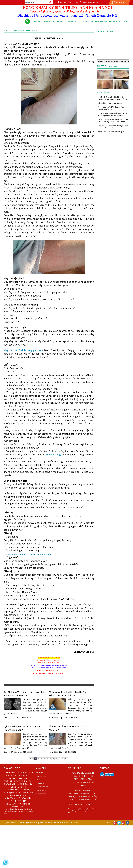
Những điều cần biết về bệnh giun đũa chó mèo (113, 133)
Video (100, 31)
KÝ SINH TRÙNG (115, 21)
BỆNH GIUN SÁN (101, 21)
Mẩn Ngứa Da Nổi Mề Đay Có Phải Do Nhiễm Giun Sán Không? (112, 108)
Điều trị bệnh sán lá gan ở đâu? (110, 103)
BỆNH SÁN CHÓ (49, 21)
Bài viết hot (104, 93)
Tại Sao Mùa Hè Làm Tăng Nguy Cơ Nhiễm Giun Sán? (23, 728)
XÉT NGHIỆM (73, 21)
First (31, 759)
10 (62, 759)
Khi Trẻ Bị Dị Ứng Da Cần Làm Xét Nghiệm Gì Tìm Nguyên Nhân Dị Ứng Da (113, 98)
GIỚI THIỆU (38, 21)
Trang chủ (8, 31)
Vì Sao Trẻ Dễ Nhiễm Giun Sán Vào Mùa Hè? (68, 728)
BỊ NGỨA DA (62, 21)
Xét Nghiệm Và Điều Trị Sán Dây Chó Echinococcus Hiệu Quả (24, 694)
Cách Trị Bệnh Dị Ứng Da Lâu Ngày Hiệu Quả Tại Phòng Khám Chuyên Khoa (113, 121)
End (66, 759)
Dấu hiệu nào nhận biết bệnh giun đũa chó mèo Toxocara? (113, 127)
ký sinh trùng (53, 454)
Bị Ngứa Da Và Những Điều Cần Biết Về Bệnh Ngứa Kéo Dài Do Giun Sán (113, 114)
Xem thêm (109, 32)
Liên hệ (125, 21)
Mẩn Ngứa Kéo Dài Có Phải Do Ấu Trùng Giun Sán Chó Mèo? (67, 694)
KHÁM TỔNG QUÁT (86, 21)
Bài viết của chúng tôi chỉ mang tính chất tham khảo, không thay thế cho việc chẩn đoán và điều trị (82, 811)
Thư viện (102, 66)
